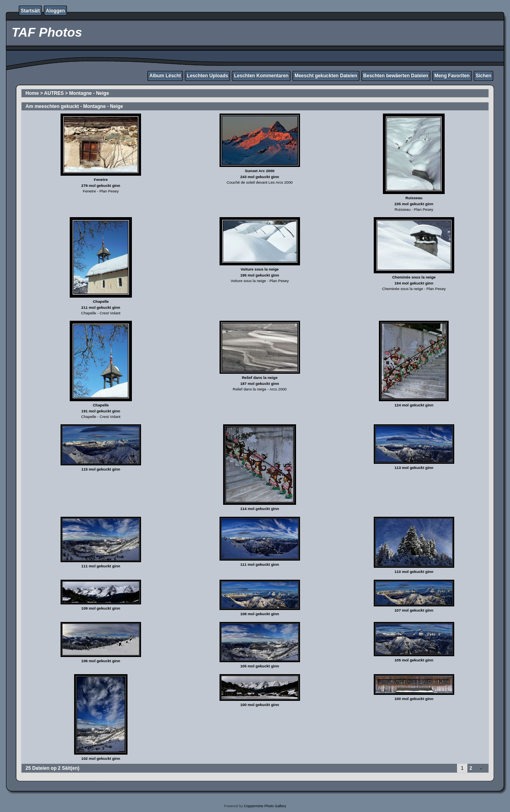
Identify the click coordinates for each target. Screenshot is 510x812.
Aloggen (55, 11)
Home (32, 93)
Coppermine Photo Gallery (265, 806)
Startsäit (30, 11)
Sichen (484, 76)
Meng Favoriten (452, 76)
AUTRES (54, 93)
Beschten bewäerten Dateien (396, 76)
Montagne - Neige (89, 93)
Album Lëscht (165, 76)
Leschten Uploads (207, 76)
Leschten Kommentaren (261, 76)
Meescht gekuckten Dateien (326, 76)
